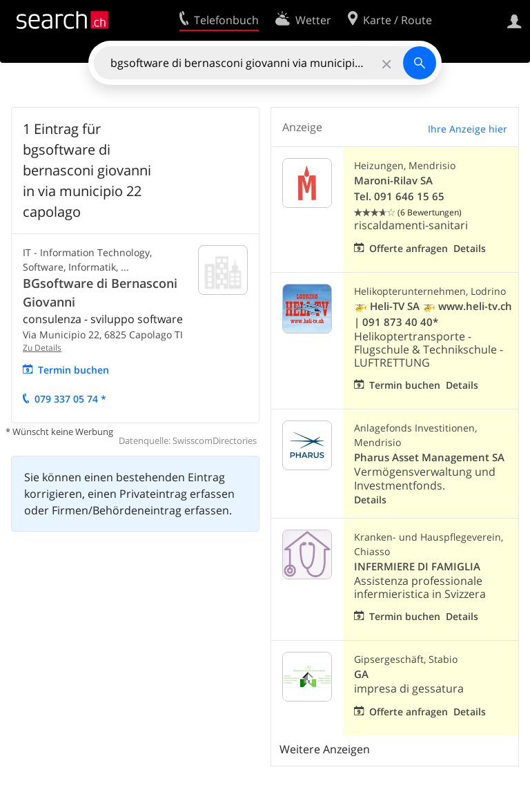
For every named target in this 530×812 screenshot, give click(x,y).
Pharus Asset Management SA (429, 457)
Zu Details (42, 348)
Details (470, 248)
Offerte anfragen (409, 248)
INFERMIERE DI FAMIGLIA (417, 567)
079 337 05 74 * (70, 399)
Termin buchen (73, 370)
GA (361, 674)
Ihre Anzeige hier (468, 129)
